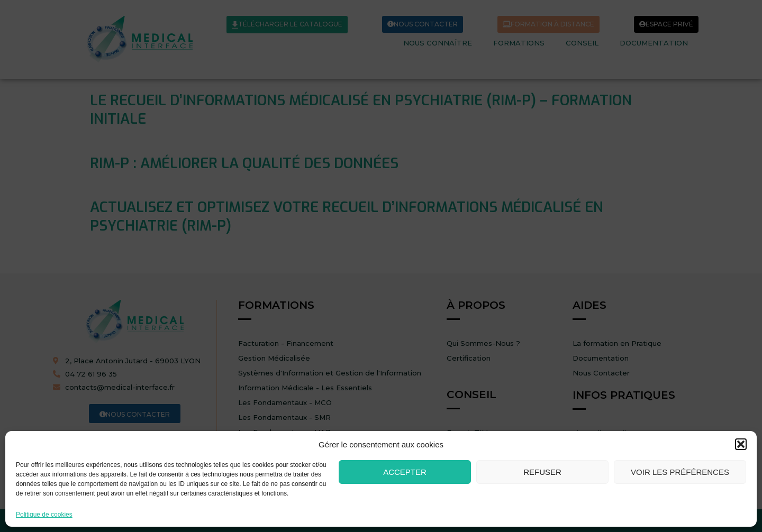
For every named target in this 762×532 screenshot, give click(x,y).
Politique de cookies (44, 515)
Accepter (405, 472)
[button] (741, 444)
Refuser (542, 472)
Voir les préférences (680, 472)
